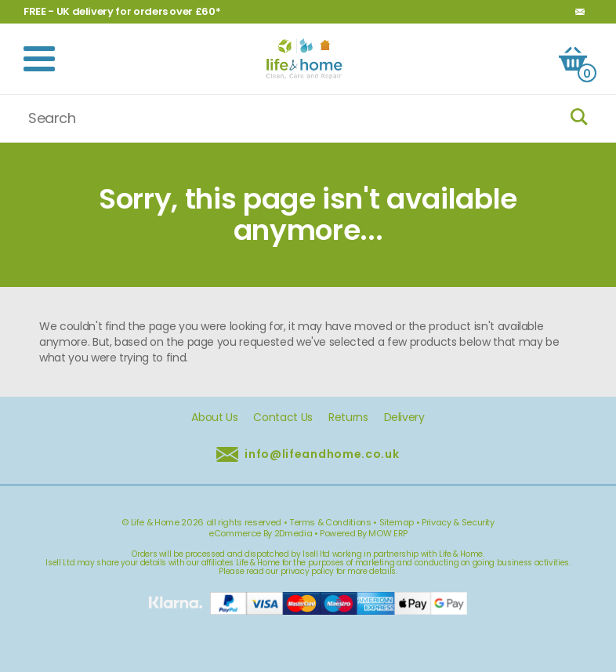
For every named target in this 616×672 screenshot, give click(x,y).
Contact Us (283, 418)
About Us (214, 418)
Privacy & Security (458, 522)
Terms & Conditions (330, 522)
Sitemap (397, 522)
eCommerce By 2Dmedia (260, 533)
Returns (348, 418)
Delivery (404, 418)
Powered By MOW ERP (364, 533)
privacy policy (307, 571)
